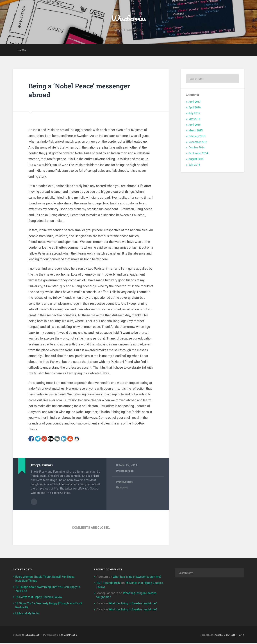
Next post (122, 489)
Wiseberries (128, 19)
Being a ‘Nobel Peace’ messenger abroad (85, 92)
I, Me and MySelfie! (28, 614)
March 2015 (195, 132)
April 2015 (195, 126)
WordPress (69, 636)
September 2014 (198, 155)
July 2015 (194, 115)
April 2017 (195, 103)
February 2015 (197, 138)
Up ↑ (241, 636)
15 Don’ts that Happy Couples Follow (40, 598)
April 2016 (195, 109)
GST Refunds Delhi (109, 588)
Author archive (34, 503)
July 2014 (194, 166)
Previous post (124, 483)
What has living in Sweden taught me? (134, 608)
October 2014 (196, 149)
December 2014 (198, 143)
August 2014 (196, 161)
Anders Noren (225, 636)
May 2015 (194, 121)
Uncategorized (125, 472)
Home (22, 51)
